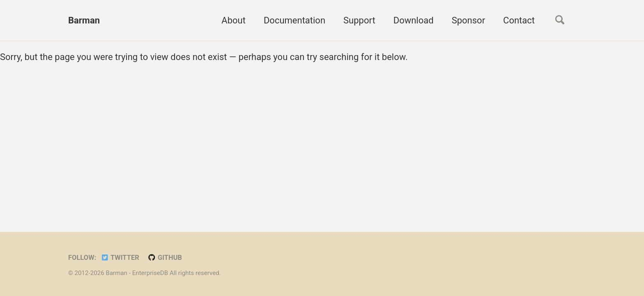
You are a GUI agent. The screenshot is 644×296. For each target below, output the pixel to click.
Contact (519, 20)
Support (359, 20)
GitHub (165, 258)
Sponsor (468, 20)
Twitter (120, 258)
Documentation (294, 20)
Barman (84, 20)
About (233, 20)
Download (414, 20)
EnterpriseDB (151, 273)
